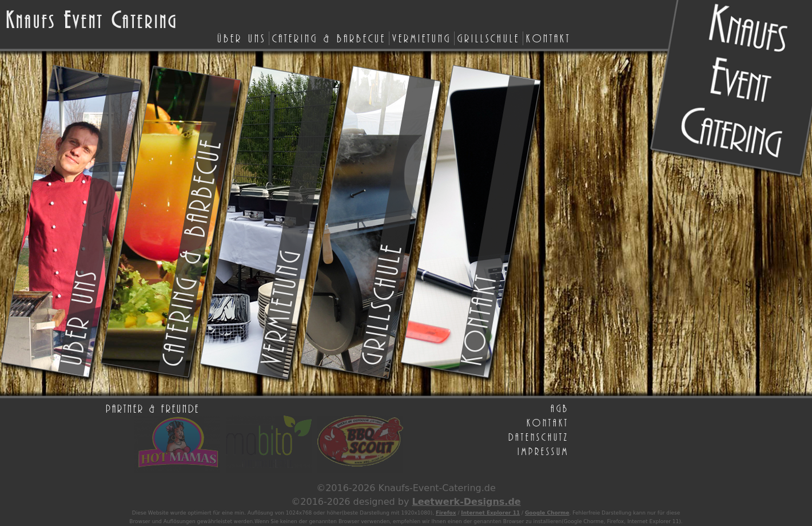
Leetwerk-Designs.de (466, 502)
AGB (560, 408)
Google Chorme (547, 513)
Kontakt (548, 38)
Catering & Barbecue (329, 38)
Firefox (446, 513)
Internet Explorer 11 (490, 513)
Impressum (543, 451)
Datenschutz (539, 437)
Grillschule (489, 38)
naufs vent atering (92, 21)
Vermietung (422, 38)
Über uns (242, 38)
